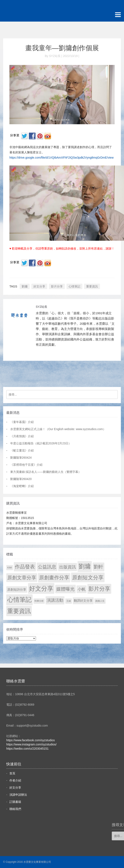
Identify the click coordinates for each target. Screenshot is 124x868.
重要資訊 (92, 286)
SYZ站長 (42, 307)
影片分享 (57, 286)
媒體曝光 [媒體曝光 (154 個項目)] (65, 589)
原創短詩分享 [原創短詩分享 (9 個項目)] (17, 589)
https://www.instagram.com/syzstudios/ (31, 744)
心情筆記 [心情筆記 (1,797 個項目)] (19, 600)
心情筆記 (74, 286)
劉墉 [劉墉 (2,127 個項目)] (85, 566)
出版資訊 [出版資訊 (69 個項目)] (68, 567)
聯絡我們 (15, 809)
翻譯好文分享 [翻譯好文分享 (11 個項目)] (83, 601)
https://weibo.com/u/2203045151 (27, 749)
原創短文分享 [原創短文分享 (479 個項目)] (88, 577)
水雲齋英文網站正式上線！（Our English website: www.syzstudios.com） (58, 429)
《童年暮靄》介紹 (22, 422)
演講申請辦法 (18, 795)
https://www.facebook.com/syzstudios (31, 740)
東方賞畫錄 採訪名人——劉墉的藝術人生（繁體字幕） (46, 472)
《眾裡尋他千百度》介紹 (26, 465)
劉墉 (25, 286)
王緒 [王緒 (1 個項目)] (69, 601)
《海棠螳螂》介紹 (22, 486)
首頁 (12, 773)
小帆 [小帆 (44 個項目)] (82, 589)
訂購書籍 (15, 802)
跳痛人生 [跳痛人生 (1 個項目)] (100, 601)
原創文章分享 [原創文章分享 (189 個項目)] (22, 578)
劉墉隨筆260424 (21, 458)
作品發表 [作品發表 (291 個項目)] (25, 567)
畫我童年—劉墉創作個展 (62, 48)
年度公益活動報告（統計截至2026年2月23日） (41, 443)
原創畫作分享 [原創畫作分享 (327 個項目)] (54, 578)
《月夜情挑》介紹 (22, 436)
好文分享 (39, 286)
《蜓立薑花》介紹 (22, 450)
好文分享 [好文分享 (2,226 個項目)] (41, 588)
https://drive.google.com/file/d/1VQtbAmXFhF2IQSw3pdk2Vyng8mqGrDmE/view (61, 158)
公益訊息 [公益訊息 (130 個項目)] (47, 567)
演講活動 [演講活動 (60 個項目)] (55, 600)
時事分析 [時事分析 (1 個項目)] (39, 601)
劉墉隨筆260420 (21, 479)
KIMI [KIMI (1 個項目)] (10, 568)
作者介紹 (15, 780)
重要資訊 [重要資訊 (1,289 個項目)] (19, 611)
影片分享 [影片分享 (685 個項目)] (99, 589)
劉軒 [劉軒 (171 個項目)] (98, 567)
